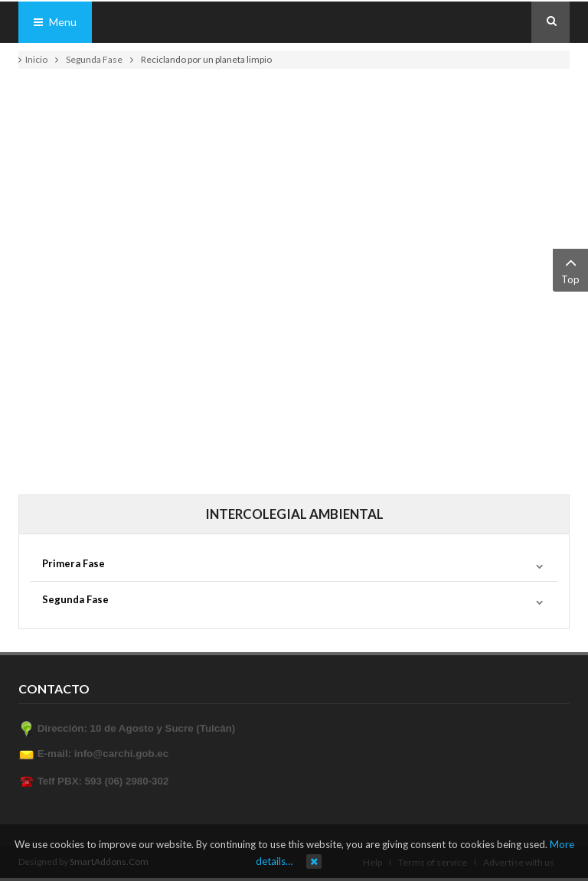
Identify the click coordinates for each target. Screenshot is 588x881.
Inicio (36, 59)
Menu (55, 22)
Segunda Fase (94, 59)
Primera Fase (73, 563)
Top (570, 269)
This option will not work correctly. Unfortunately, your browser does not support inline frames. (294, 276)
